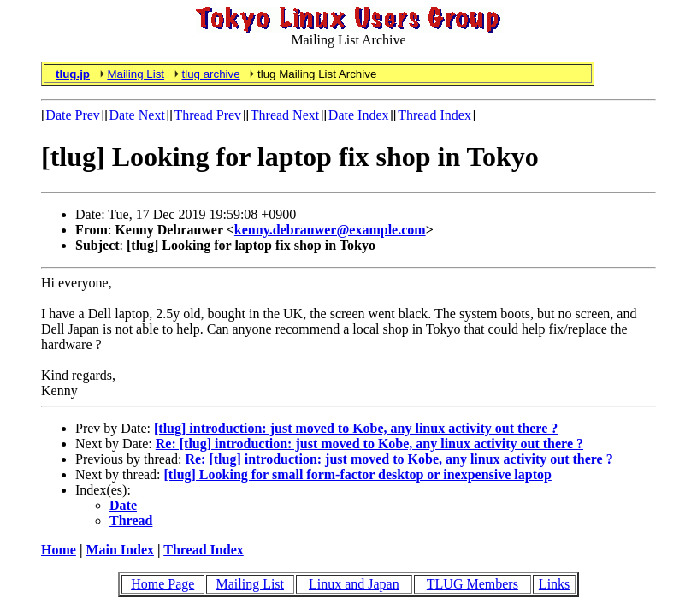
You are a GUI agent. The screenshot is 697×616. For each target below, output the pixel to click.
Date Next (137, 115)
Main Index (120, 550)
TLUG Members (473, 584)
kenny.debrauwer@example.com (330, 230)
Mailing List (136, 74)
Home (59, 550)
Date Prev (73, 115)
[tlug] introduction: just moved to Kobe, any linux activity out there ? (356, 428)
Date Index (359, 115)
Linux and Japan (354, 584)
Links (554, 584)
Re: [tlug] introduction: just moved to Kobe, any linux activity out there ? (369, 444)
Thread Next (285, 115)
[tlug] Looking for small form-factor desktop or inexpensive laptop (358, 474)
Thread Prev (207, 115)
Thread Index (434, 115)
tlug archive (210, 74)
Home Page (162, 584)
